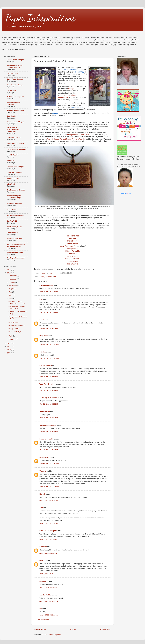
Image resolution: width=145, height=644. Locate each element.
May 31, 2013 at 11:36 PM (49, 487)
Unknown (43, 471)
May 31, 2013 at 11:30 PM (49, 464)
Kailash (42, 494)
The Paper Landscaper (16, 258)
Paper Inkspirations (40, 18)
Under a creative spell (15, 167)
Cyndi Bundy (72, 241)
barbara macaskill (46, 439)
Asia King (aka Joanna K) (49, 398)
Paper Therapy (13, 233)
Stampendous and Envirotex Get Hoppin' (17, 302)
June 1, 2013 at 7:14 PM (48, 574)
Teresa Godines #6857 (48, 425)
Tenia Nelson (45, 411)
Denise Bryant (45, 457)
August (12, 289)
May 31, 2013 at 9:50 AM (49, 328)
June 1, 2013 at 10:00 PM (49, 601)
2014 (9, 270)
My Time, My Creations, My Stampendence (16, 245)
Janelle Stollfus (72, 243)
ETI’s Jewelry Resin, (71, 70)
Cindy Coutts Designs (15, 60)
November (13, 279)
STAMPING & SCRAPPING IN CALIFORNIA (13, 130)
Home (73, 629)
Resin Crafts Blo (77, 108)
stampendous (51, 277)
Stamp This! (12, 91)
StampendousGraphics (49, 531)
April (11, 336)
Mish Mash (11, 184)
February (12, 339)
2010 (9, 350)
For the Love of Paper (15, 122)
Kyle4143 (43, 547)
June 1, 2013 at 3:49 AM (48, 539)
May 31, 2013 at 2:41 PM (49, 377)
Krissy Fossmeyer (66, 246)
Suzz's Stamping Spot (15, 97)
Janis (42, 508)
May (11, 298)
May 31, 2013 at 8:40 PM (49, 450)
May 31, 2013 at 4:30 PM (49, 404)
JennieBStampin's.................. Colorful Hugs (17, 197)
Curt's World (12, 221)
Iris (41, 609)
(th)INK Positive (13, 155)
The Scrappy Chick (14, 227)
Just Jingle (11, 116)
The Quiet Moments (15, 203)
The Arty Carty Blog (15, 238)
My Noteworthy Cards (15, 215)
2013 (9, 273)
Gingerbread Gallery (15, 252)
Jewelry (42, 277)
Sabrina (43, 352)
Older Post (106, 629)
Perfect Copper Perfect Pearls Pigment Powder (66, 139)
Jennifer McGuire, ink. (16, 110)
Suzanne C (44, 581)
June (11, 295)
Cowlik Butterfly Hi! (15, 332)
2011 (9, 346)
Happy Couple (14, 329)
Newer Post (40, 629)
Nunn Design (58, 113)
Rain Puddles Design (15, 85)
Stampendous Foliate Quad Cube (81, 135)
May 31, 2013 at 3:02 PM (49, 390)
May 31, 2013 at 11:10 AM (49, 344)
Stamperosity (12, 209)
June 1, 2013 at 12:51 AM (49, 523)
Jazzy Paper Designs (15, 79)
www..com (126, 193)
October (12, 282)
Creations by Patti (14, 137)
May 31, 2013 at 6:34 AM (49, 292)
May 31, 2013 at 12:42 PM (49, 358)
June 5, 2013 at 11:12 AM (49, 615)
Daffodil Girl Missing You (17, 325)
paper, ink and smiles (15, 143)
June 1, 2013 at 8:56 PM (48, 588)
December (13, 276)
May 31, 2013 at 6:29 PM (49, 431)
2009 (9, 353)
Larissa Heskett (46, 366)
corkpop (43, 560)
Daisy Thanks (14, 322)
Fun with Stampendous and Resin (17, 307)
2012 (9, 343)
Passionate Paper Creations (14, 103)
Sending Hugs (12, 73)
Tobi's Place (12, 161)
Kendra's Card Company (17, 149)
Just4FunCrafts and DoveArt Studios (15, 66)
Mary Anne (44, 336)
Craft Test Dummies (15, 172)
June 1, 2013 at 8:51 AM (48, 553)
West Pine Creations (47, 384)
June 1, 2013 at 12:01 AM (49, 500)
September (13, 285)
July (11, 292)
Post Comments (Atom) (53, 635)
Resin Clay (80, 72)
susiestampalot (13, 178)
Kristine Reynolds (47, 285)
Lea (41, 299)
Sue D (42, 320)
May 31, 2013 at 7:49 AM (49, 312)
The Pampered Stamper (16, 190)
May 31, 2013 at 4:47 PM (49, 418)
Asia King (73, 238)
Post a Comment (43, 620)
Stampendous (74, 89)
